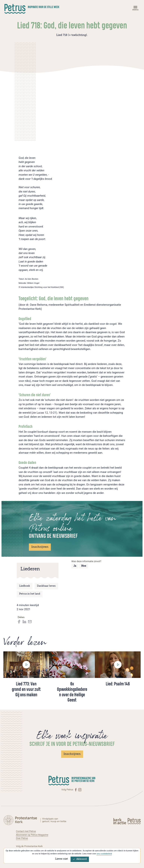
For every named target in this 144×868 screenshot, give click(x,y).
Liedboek (25, 586)
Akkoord (80, 859)
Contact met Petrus (26, 831)
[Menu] (135, 9)
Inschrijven (40, 547)
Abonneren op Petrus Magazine (32, 835)
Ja (75, 566)
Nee (84, 566)
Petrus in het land (30, 594)
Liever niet (61, 859)
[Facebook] (76, 790)
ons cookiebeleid (104, 854)
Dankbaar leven (46, 586)
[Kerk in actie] (120, 821)
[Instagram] (80, 790)
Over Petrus (22, 838)
